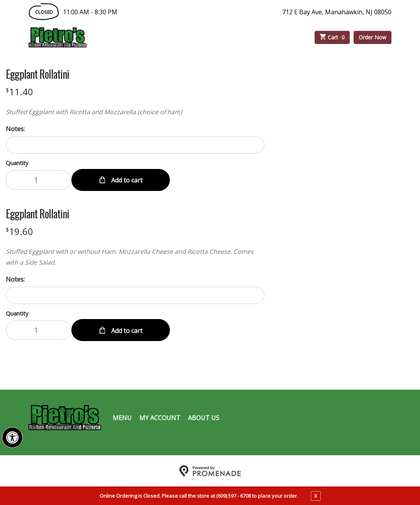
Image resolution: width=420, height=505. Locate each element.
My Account (160, 417)
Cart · (332, 37)
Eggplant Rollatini (37, 74)
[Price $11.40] (19, 92)
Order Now (373, 37)
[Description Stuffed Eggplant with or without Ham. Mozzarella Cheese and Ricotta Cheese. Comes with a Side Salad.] (135, 257)
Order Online (130, 37)
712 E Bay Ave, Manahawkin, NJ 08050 (337, 12)
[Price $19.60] (19, 231)
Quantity (17, 163)
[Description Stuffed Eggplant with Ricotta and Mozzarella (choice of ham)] (135, 112)
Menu (122, 417)
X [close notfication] (316, 496)
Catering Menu (198, 37)
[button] (12, 437)
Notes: (15, 129)
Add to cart (126, 180)
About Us (204, 417)
